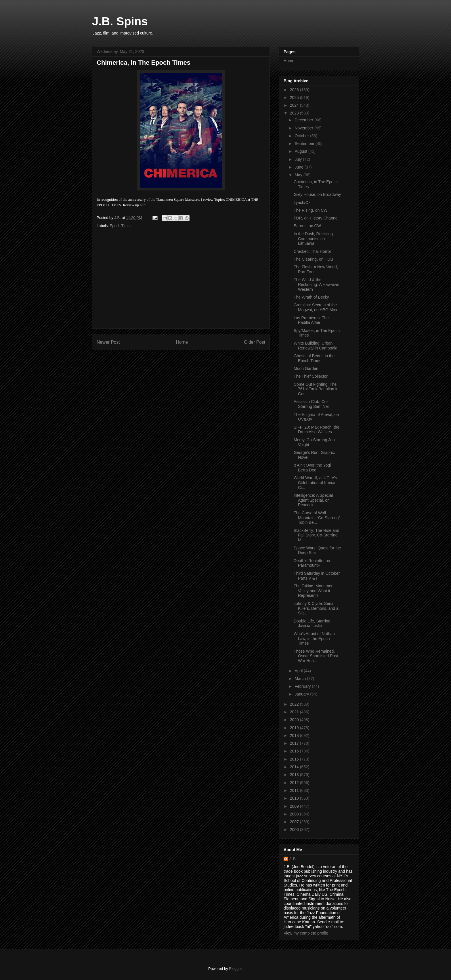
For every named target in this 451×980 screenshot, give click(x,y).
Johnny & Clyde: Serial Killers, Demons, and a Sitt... (316, 608)
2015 (295, 759)
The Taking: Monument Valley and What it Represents (314, 591)
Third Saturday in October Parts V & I (317, 576)
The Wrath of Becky (311, 297)
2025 (295, 98)
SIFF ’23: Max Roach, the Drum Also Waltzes (317, 430)
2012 (295, 783)
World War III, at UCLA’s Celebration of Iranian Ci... (315, 483)
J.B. (293, 859)
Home (182, 342)
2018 (295, 736)
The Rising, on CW (310, 210)
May (299, 175)
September (305, 144)
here (143, 205)
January (302, 694)
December (304, 120)
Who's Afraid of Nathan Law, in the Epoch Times (314, 639)
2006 (295, 830)
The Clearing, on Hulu (313, 259)
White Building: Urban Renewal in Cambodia (316, 346)
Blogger (235, 969)
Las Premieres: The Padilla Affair (311, 320)
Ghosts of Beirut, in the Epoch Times (314, 358)
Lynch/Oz (302, 203)
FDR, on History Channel (316, 218)
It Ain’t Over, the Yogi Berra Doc (312, 468)
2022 (295, 704)
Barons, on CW (307, 226)
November (304, 128)
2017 (295, 743)
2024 (295, 105)
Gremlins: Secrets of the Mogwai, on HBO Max (315, 307)
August (301, 151)
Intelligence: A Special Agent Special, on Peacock (313, 500)
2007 (295, 822)
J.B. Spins (120, 21)
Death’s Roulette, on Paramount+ (312, 563)
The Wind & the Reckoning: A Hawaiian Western (316, 284)
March (301, 679)
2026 (295, 90)
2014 (295, 767)
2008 (295, 814)
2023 (295, 113)
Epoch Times (121, 226)
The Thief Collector (311, 376)
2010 (295, 798)
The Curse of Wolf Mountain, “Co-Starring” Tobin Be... (317, 518)
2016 (295, 751)
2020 (295, 720)
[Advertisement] (181, 284)
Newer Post (108, 342)
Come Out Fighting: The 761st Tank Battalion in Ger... (316, 389)
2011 (295, 790)
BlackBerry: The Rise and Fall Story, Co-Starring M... (316, 535)
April (299, 671)
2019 (295, 728)
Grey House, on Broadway (317, 194)
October (302, 136)
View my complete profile (306, 933)
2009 (295, 806)
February (303, 686)
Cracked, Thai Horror (312, 251)
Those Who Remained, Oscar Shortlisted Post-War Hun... (317, 656)
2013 (295, 775)
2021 (295, 712)
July (299, 159)
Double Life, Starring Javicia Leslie (312, 623)
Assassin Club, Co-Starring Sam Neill (312, 404)
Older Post (255, 342)
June (299, 167)
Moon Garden (306, 368)
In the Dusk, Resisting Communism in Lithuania (313, 239)
